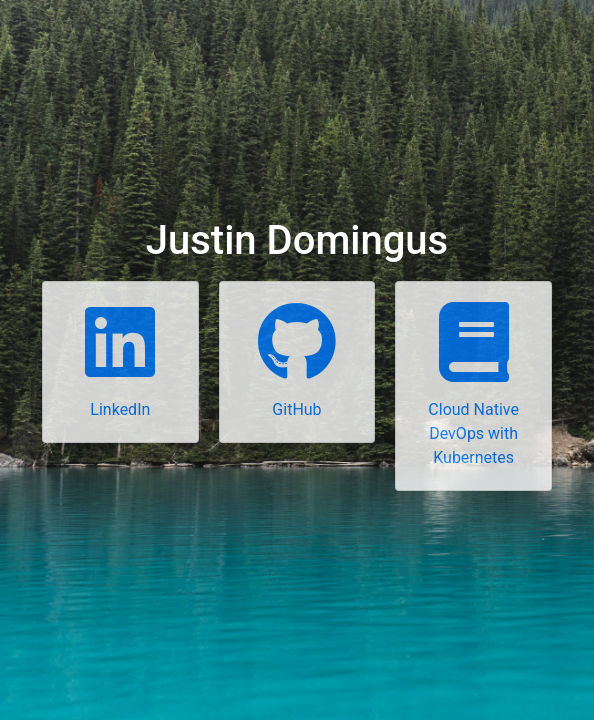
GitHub (296, 409)
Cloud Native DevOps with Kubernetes (473, 433)
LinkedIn (120, 409)
